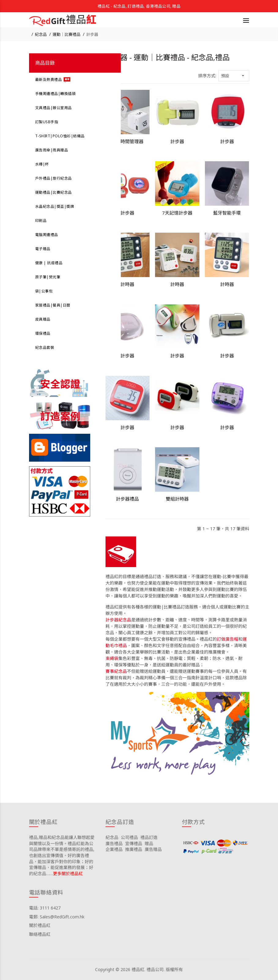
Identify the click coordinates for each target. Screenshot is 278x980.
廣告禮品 (114, 843)
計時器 (127, 284)
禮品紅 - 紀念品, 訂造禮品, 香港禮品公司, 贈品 (139, 6)
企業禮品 (114, 849)
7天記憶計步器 (177, 213)
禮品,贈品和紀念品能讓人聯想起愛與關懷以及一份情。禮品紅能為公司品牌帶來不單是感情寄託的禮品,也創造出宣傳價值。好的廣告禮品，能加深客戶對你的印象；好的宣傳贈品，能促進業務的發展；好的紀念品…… (62, 855)
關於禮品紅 (40, 925)
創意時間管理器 (127, 141)
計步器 (92, 34)
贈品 (149, 843)
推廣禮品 (134, 849)
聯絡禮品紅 (40, 934)
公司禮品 (129, 837)
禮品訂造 (149, 837)
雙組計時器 (177, 499)
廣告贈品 (153, 849)
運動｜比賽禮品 (67, 34)
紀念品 (41, 34)
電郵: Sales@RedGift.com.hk (57, 917)
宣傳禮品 (134, 843)
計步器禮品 (127, 499)
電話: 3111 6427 (45, 908)
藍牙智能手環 (227, 213)
